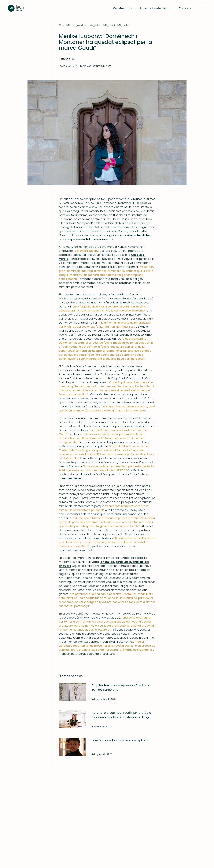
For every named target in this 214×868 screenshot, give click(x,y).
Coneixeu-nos (122, 8)
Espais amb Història (120, 302)
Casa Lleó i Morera (71, 478)
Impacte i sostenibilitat (155, 8)
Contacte (185, 8)
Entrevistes (68, 59)
